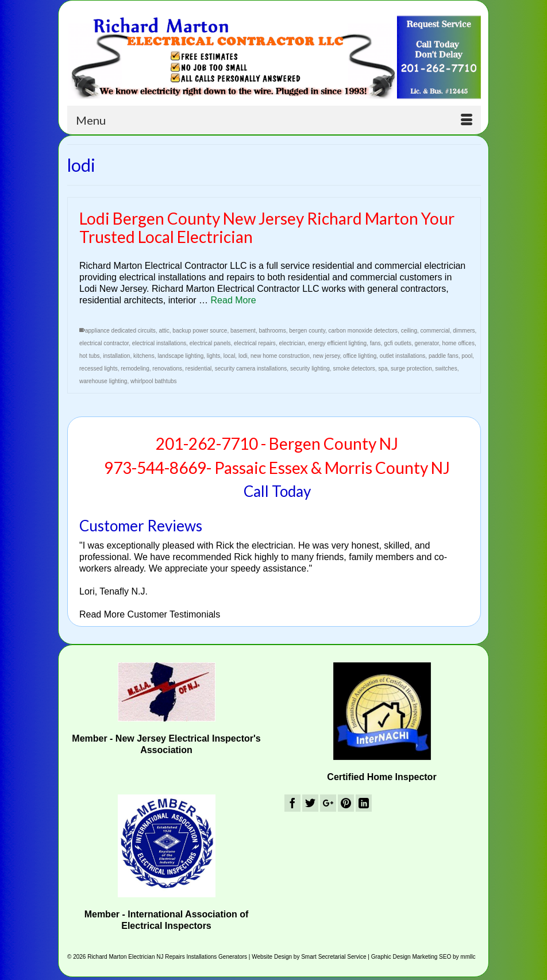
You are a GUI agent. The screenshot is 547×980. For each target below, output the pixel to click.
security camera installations (251, 369)
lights (213, 356)
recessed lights (99, 369)
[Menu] (274, 120)
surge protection (411, 369)
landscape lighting (180, 356)
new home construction (280, 356)
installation (116, 356)
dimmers (464, 331)
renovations (167, 369)
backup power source (200, 331)
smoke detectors (354, 369)
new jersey (326, 356)
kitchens (144, 356)
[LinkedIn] (364, 803)
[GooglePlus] (328, 803)
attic (164, 331)
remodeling (135, 369)
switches (446, 369)
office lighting (360, 356)
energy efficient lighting (337, 343)
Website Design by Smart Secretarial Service (309, 957)
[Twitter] (310, 803)
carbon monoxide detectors (363, 331)
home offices (458, 343)
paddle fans (444, 356)
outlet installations (403, 356)
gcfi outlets (398, 343)
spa (383, 369)
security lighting (310, 369)
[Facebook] (292, 803)
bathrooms (272, 331)
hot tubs (90, 356)
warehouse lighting (103, 381)
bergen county (307, 331)
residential (199, 369)
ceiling (409, 331)
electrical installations (159, 343)
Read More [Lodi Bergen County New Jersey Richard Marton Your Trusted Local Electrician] (234, 300)
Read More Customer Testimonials (150, 614)
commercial (435, 331)
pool (467, 356)
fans (375, 343)
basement (243, 331)
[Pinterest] (346, 803)
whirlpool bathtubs (154, 381)
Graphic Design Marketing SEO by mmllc (423, 957)
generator (427, 343)
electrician (292, 343)
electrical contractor (104, 343)
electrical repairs (255, 343)
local (230, 356)
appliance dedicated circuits (120, 331)
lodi (243, 356)
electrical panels (210, 343)
